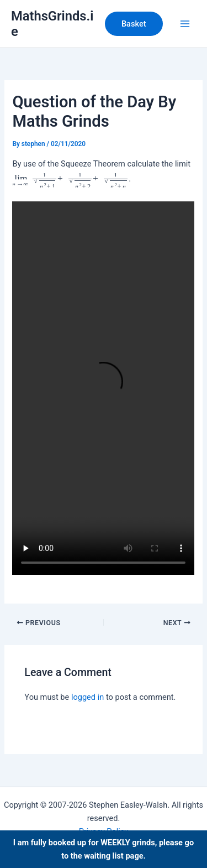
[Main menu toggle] (185, 24)
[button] (134, 24)
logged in (87, 697)
